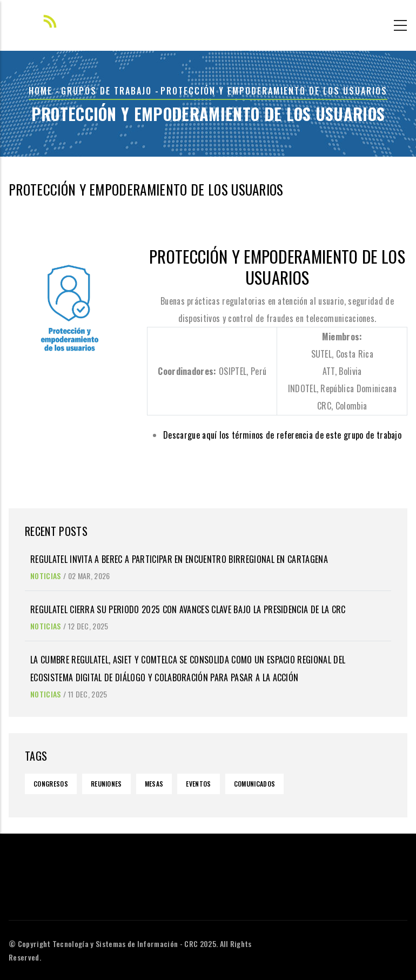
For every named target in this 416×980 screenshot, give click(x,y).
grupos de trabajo (106, 91)
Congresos (51, 784)
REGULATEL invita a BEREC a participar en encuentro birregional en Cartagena (179, 559)
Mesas (154, 784)
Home (41, 91)
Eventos (198, 784)
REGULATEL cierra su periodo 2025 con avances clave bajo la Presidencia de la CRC (188, 609)
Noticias (46, 576)
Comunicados (255, 784)
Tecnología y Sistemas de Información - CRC (125, 944)
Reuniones (106, 784)
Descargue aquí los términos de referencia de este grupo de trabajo (282, 435)
